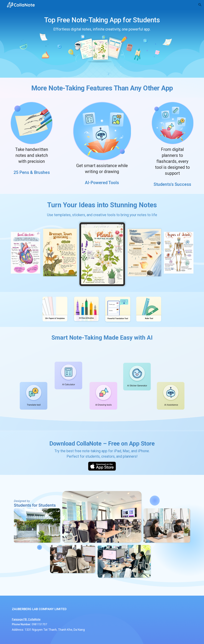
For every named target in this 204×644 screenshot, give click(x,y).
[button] (200, 5)
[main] (102, 44)
